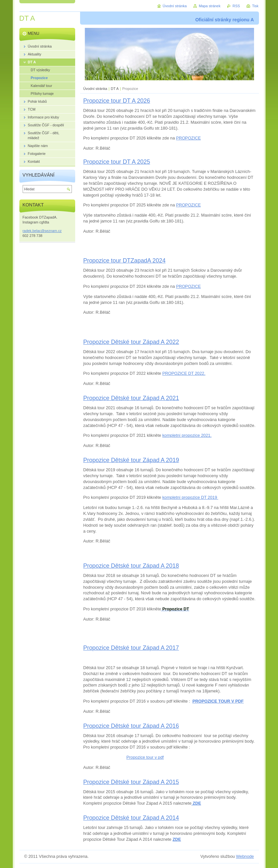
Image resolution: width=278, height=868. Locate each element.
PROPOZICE (188, 138)
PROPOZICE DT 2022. (184, 373)
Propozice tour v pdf (145, 757)
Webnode (245, 856)
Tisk (255, 6)
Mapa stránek (210, 6)
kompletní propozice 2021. (187, 435)
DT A (115, 89)
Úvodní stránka (95, 89)
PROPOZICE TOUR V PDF (218, 701)
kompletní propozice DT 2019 (190, 497)
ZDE (177, 839)
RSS (236, 6)
